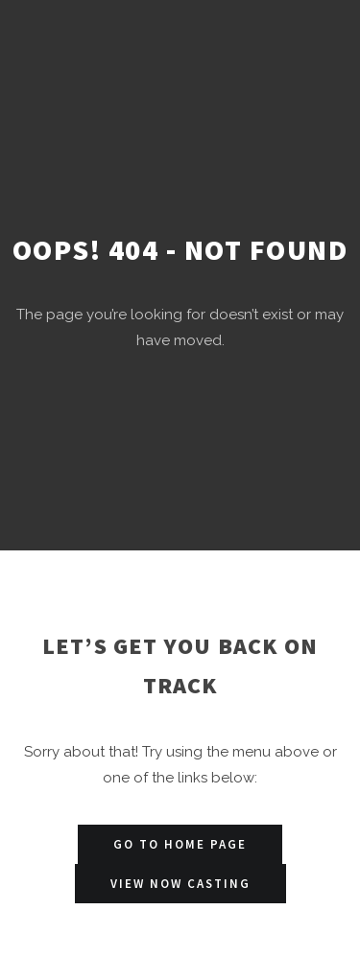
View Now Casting (180, 884)
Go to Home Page (180, 844)
